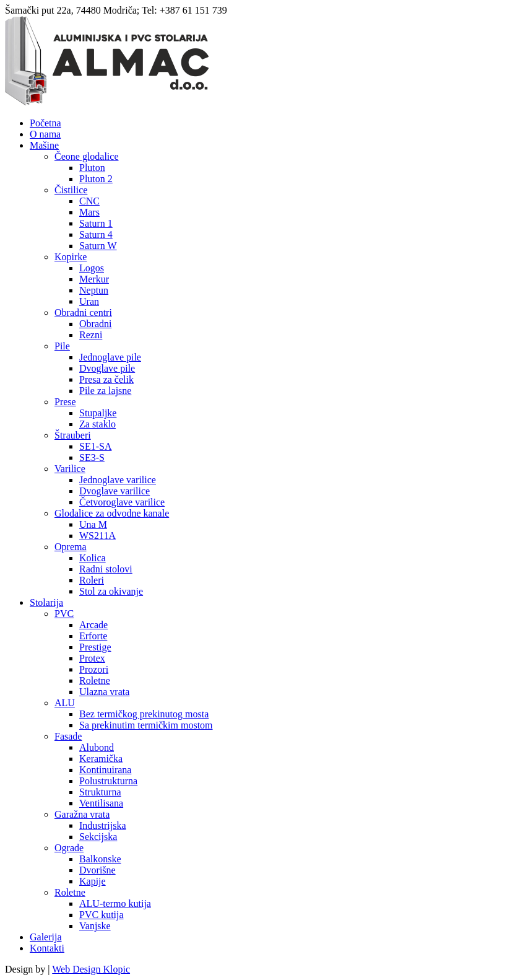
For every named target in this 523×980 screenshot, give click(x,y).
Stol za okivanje (111, 591)
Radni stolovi (106, 569)
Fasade (68, 736)
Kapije (93, 881)
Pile (62, 346)
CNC (89, 201)
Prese (65, 402)
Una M (93, 524)
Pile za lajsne (105, 391)
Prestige (95, 647)
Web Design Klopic (91, 969)
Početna (45, 123)
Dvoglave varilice (115, 491)
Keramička (101, 759)
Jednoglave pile (110, 357)
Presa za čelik (106, 379)
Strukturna (100, 792)
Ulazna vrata (104, 692)
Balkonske (100, 859)
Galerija (46, 937)
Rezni (91, 335)
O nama (45, 134)
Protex (92, 658)
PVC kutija (102, 915)
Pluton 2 (96, 179)
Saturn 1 (96, 223)
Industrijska (103, 825)
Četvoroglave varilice (122, 502)
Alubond (97, 747)
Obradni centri (83, 313)
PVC (64, 614)
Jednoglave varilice (118, 480)
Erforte (93, 636)
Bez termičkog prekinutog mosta (144, 714)
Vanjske (95, 926)
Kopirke (71, 257)
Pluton (92, 168)
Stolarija (46, 602)
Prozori (94, 669)
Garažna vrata (82, 814)
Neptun (94, 290)
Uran (89, 301)
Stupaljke (98, 413)
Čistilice (71, 190)
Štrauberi (73, 435)
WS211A (97, 536)
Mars (89, 212)
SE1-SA (95, 446)
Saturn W (98, 246)
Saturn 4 (96, 234)
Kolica (93, 558)
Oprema (71, 547)
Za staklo (97, 424)
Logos (92, 268)
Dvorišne (97, 870)
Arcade (93, 625)
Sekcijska (98, 837)
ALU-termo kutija (115, 903)
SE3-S (92, 457)
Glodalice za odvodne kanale (112, 513)
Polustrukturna (108, 781)
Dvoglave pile (107, 368)
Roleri (92, 580)
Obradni (95, 324)
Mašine (44, 145)
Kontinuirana (105, 770)
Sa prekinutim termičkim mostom (146, 725)
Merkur (94, 279)
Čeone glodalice (87, 156)
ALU (65, 703)
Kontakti (47, 948)
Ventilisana (101, 803)
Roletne (95, 680)
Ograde (69, 848)
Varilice (70, 469)
